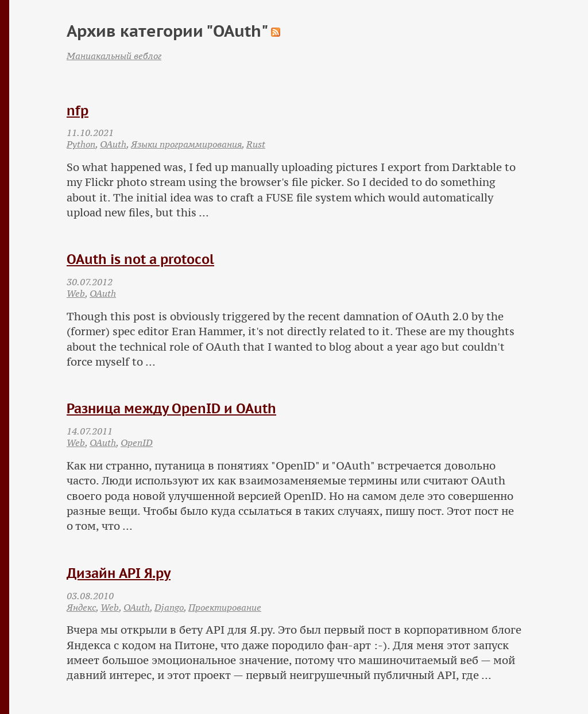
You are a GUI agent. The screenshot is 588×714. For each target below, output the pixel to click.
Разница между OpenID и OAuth (171, 408)
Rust (256, 144)
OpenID (137, 443)
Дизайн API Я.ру (119, 573)
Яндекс (81, 607)
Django (169, 607)
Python (81, 144)
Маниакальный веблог (114, 56)
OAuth (113, 144)
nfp (78, 110)
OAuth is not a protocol (140, 259)
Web (76, 293)
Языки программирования (186, 144)
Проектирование (225, 607)
